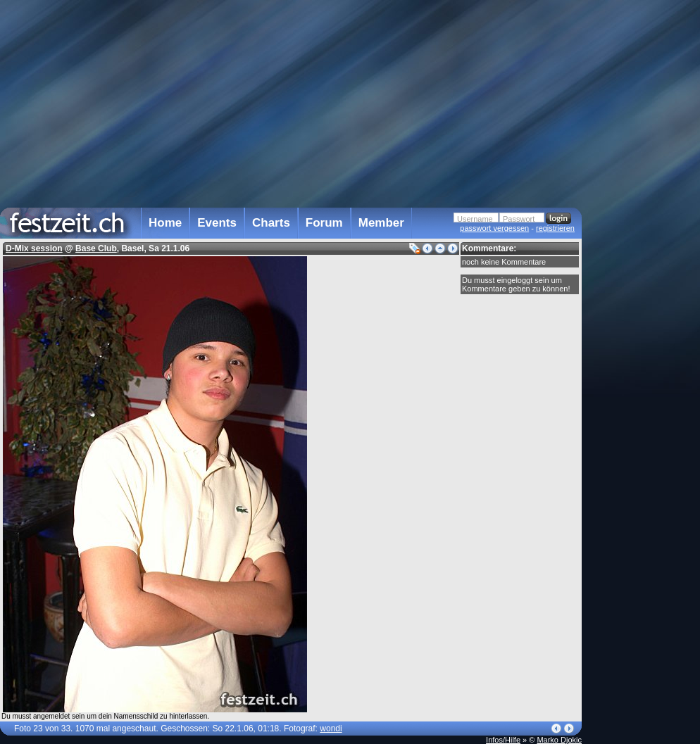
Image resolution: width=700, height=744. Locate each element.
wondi (331, 729)
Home (165, 223)
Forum (324, 223)
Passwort (519, 219)
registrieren (555, 228)
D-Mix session (34, 248)
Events (217, 223)
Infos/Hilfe (503, 740)
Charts (271, 223)
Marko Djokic (559, 740)
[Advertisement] (644, 284)
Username (475, 219)
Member (381, 223)
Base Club (96, 248)
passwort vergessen (494, 228)
